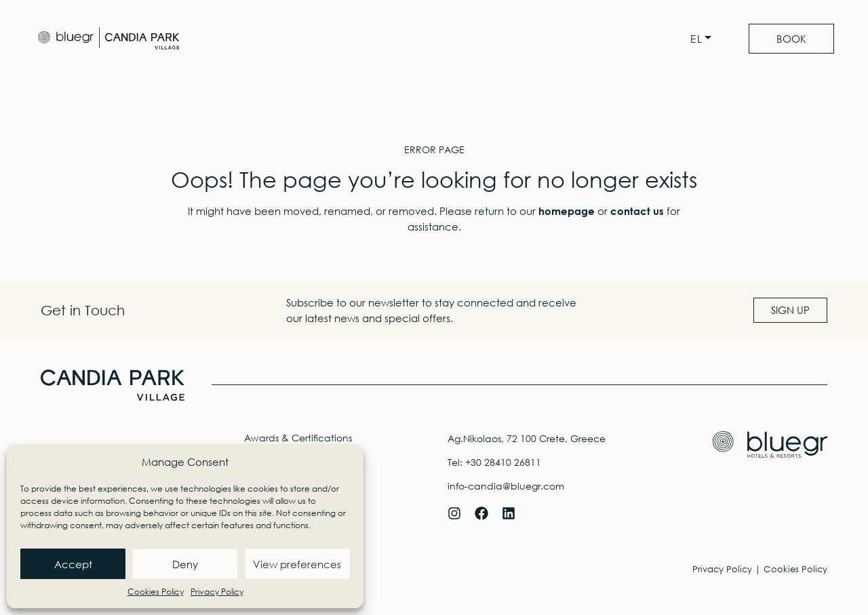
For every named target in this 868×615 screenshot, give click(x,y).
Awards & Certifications (298, 438)
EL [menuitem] (697, 39)
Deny (185, 564)
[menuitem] (704, 39)
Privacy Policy (217, 592)
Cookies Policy (156, 592)
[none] (704, 39)
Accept (73, 564)
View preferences (297, 564)
